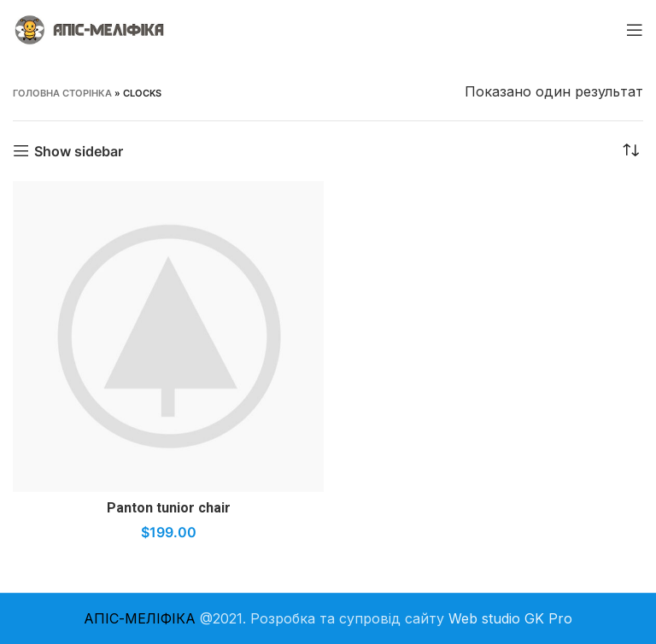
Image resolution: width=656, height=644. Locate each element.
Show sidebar (79, 151)
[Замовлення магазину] (630, 151)
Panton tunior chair (169, 508)
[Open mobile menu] (635, 30)
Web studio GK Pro (510, 618)
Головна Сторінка (62, 93)
